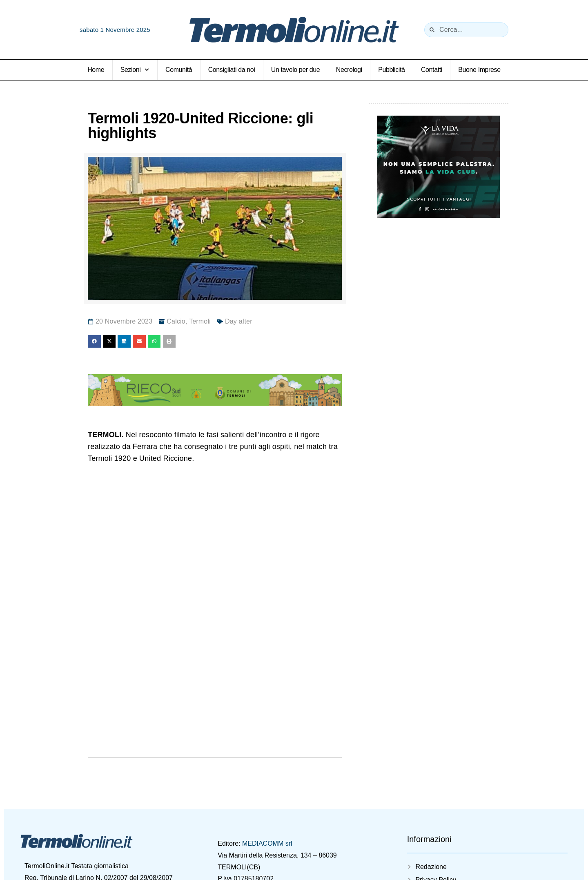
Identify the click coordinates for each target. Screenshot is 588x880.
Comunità (179, 70)
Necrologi (349, 70)
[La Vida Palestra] (439, 215)
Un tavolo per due (296, 70)
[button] (94, 342)
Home (96, 70)
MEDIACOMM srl (267, 843)
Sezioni (135, 70)
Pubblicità (391, 70)
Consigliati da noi (232, 70)
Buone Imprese (479, 70)
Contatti (432, 70)
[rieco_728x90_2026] (215, 403)
